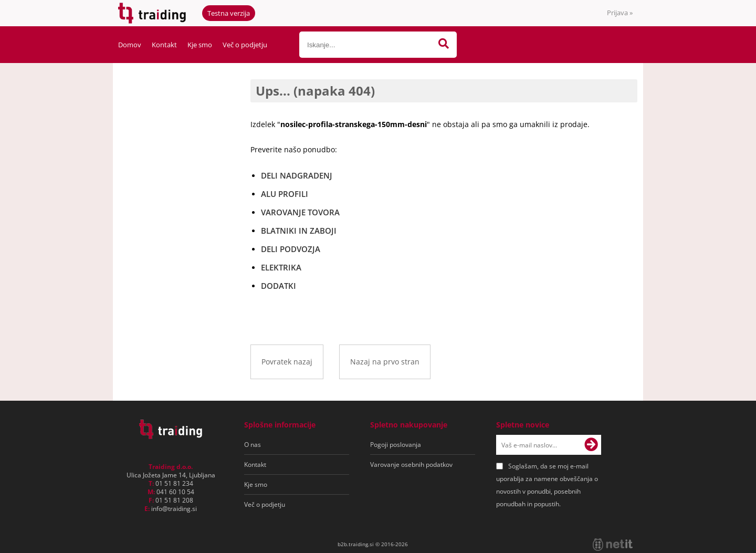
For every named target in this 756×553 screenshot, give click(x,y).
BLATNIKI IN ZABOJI (299, 231)
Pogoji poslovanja (396, 445)
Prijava (620, 13)
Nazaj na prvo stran (385, 362)
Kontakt (164, 45)
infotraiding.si (174, 509)
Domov (130, 45)
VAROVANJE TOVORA (300, 212)
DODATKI (279, 286)
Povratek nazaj (287, 362)
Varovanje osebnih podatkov (411, 465)
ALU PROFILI (285, 194)
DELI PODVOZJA (291, 249)
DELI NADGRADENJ (297, 175)
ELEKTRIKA (281, 267)
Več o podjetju (245, 45)
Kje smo (200, 45)
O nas (253, 445)
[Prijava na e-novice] (591, 445)
